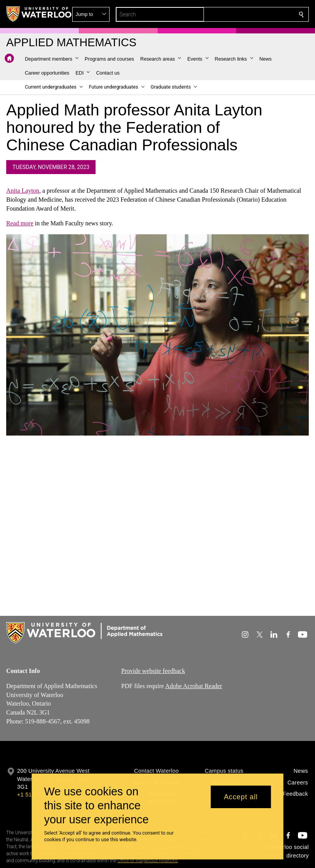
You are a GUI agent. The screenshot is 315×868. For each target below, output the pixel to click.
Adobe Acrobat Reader (194, 686)
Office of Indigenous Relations (147, 861)
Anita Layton (23, 191)
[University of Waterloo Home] (39, 14)
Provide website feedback (153, 671)
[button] (245, 14)
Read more (20, 224)
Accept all (241, 797)
